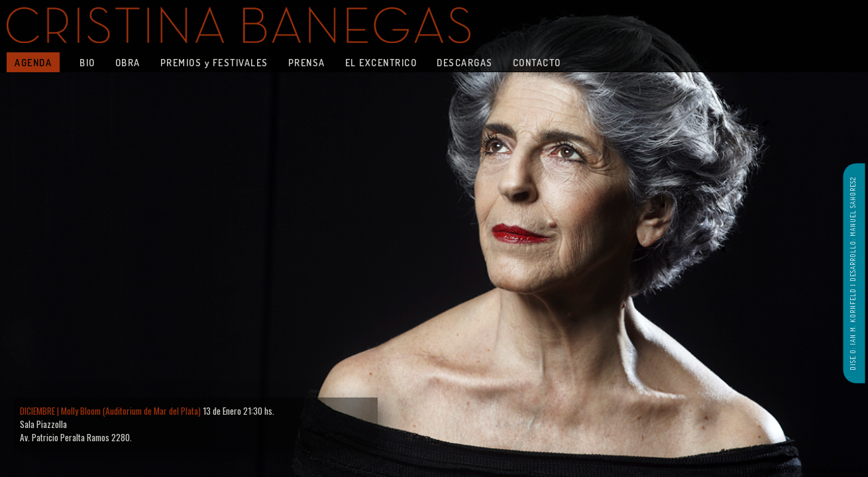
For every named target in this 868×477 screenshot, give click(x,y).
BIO (87, 62)
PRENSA (307, 62)
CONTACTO (537, 62)
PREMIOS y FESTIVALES (214, 62)
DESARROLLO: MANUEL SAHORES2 (853, 229)
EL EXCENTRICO (381, 62)
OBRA (128, 62)
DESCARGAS (465, 62)
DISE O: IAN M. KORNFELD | (853, 326)
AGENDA (33, 62)
